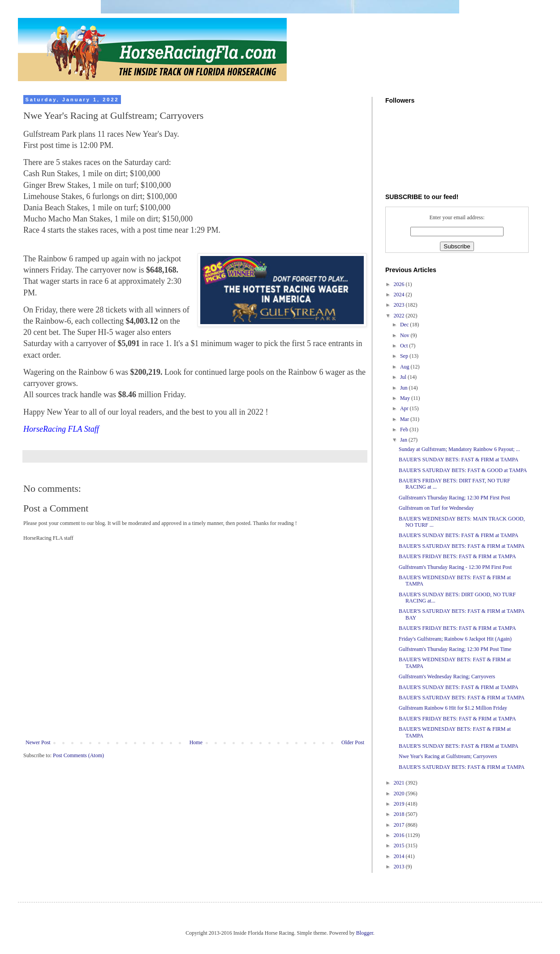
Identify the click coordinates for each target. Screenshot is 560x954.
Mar (405, 419)
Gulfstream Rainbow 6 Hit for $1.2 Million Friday (453, 708)
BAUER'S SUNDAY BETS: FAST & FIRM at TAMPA (459, 460)
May (406, 398)
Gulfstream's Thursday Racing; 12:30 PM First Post (454, 498)
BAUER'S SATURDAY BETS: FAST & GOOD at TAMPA (463, 470)
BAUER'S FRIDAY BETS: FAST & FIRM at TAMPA (457, 556)
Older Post (353, 742)
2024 (400, 295)
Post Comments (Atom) (78, 755)
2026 (400, 284)
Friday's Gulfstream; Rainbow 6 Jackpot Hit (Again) (455, 639)
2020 (400, 794)
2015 (400, 846)
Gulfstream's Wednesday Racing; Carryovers (447, 676)
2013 (400, 867)
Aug (405, 367)
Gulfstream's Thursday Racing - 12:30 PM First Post (455, 567)
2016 (400, 835)
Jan (404, 440)
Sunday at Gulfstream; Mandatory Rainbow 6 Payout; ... (459, 449)
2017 (400, 825)
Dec (405, 325)
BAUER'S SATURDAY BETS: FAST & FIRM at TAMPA (462, 546)
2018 (400, 814)
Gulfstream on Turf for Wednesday (436, 508)
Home (196, 742)
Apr (405, 408)
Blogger (365, 933)
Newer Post (38, 742)
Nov (405, 335)
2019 (400, 804)
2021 (400, 783)
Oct (405, 346)
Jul (404, 377)
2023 (400, 305)
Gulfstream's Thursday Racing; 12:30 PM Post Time (455, 649)
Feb (405, 429)
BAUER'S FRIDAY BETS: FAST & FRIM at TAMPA (457, 719)
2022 (400, 316)
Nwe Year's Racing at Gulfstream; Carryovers (448, 756)
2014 (400, 856)
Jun (405, 388)
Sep (405, 356)
